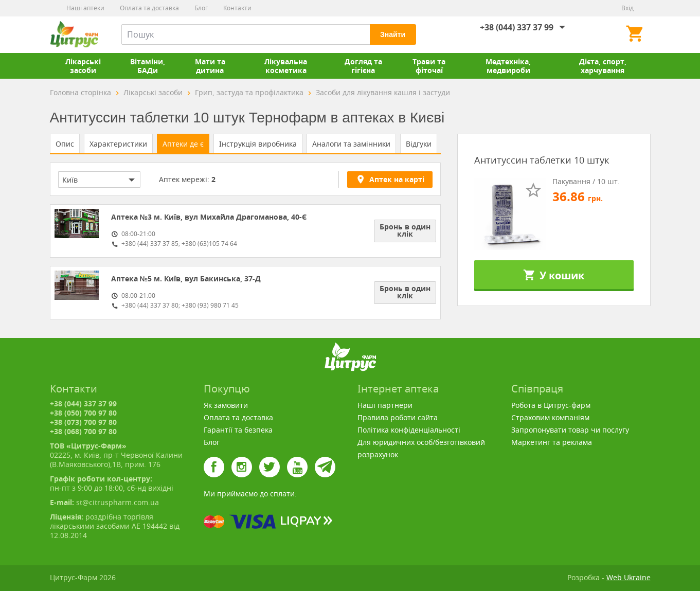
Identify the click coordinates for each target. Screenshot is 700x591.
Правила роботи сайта (398, 417)
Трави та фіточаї (429, 66)
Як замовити (226, 405)
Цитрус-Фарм (74, 34)
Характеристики (118, 144)
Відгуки (419, 144)
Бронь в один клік (405, 230)
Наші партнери (385, 405)
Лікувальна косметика (286, 66)
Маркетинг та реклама (552, 442)
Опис (65, 144)
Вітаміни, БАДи (148, 66)
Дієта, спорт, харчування (603, 66)
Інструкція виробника (258, 144)
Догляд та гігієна (363, 66)
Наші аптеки (85, 8)
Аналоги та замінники (351, 144)
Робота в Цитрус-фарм (551, 405)
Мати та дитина (210, 66)
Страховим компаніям (550, 417)
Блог (201, 8)
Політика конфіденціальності (409, 430)
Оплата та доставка (149, 8)
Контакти (237, 8)
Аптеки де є (183, 144)
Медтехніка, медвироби (508, 66)
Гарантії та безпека (238, 430)
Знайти (393, 34)
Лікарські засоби (83, 66)
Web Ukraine (629, 577)
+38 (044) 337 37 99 (517, 27)
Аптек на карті (390, 179)
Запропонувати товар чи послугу (570, 430)
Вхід (627, 8)
